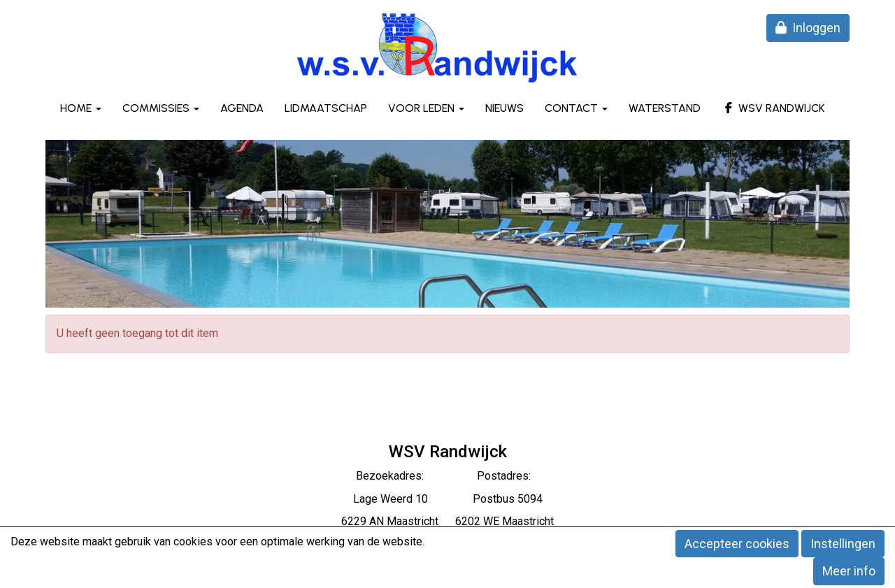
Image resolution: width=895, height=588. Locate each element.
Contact (576, 108)
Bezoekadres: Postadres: (447, 476)
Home (81, 108)
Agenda (242, 108)
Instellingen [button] (843, 544)
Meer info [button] (849, 571)
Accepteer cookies (737, 544)
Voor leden (426, 108)
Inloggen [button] (808, 28)
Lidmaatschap (326, 108)
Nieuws (504, 108)
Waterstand (665, 108)
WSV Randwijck (773, 108)
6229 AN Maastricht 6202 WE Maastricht (447, 521)
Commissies (161, 108)
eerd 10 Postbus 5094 (466, 499)
